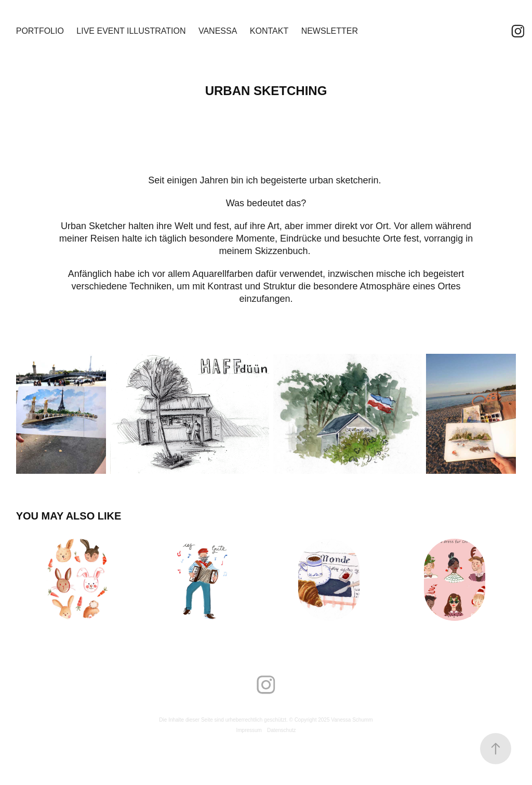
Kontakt (269, 31)
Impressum (249, 730)
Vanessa (218, 31)
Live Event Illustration (131, 31)
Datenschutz (282, 730)
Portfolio (40, 31)
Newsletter (330, 31)
